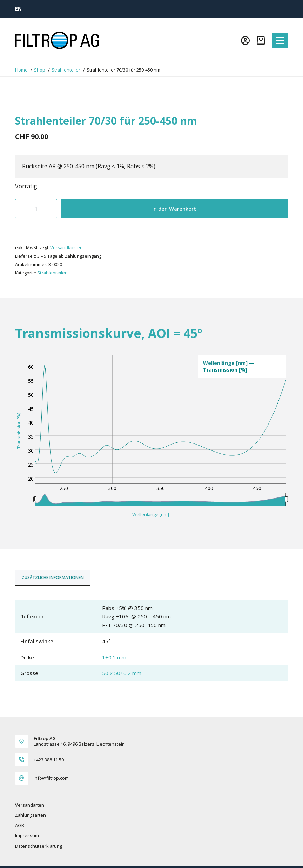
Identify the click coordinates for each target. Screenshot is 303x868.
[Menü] (280, 40)
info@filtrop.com (51, 778)
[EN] (18, 9)
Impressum (27, 836)
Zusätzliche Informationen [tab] (53, 578)
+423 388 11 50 (49, 760)
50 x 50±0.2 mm (122, 673)
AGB (20, 825)
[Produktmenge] (36, 209)
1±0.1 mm (114, 657)
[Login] (245, 40)
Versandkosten (66, 247)
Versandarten (30, 805)
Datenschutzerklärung (39, 846)
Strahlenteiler (52, 273)
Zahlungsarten (31, 815)
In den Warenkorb (174, 209)
